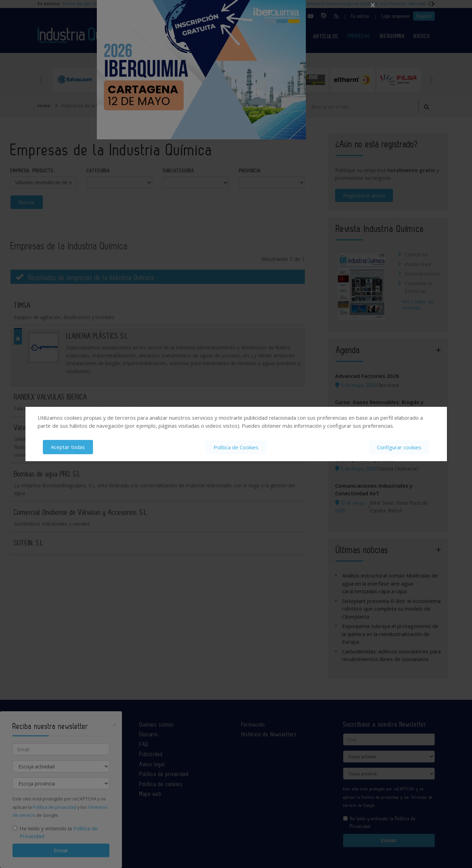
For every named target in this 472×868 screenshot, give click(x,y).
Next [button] (431, 80)
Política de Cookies (236, 447)
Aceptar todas (68, 447)
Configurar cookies (399, 447)
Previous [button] (41, 80)
